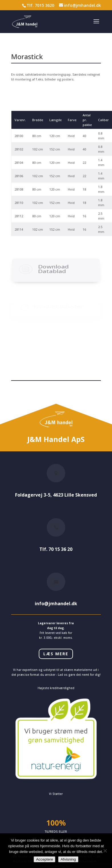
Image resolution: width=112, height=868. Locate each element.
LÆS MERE (56, 654)
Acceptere (44, 859)
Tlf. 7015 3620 (40, 5)
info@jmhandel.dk (56, 604)
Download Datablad (53, 278)
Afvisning (68, 859)
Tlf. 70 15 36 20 (56, 549)
